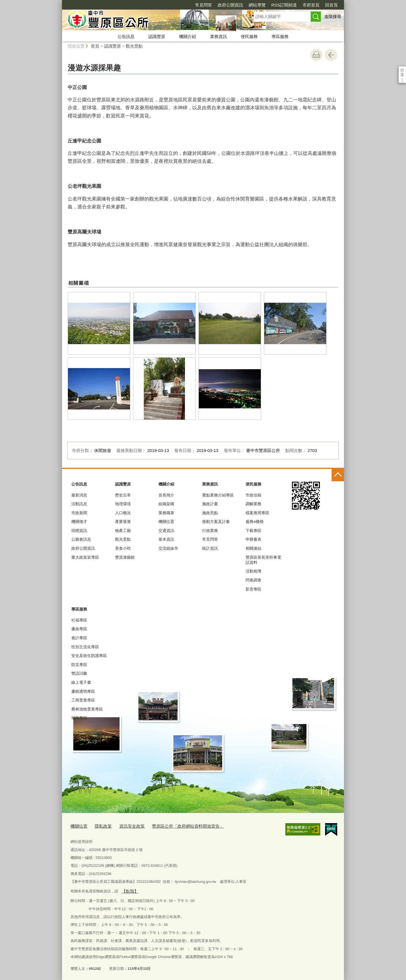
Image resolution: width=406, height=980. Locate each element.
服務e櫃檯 (255, 522)
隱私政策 (100, 826)
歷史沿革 (123, 495)
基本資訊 (166, 539)
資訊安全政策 (126, 826)
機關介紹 (187, 36)
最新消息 (79, 495)
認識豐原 (157, 36)
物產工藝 (123, 531)
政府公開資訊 (198, 5)
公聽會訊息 (81, 539)
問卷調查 (253, 580)
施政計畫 (210, 504)
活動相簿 (253, 571)
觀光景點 (134, 46)
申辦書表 (253, 539)
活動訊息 (79, 504)
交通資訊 (166, 531)
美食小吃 (123, 548)
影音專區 (253, 589)
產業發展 (123, 522)
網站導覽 (225, 5)
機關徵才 (79, 522)
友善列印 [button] (316, 55)
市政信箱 (253, 495)
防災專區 (79, 665)
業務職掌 (166, 513)
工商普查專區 (83, 700)
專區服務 (280, 36)
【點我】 (129, 889)
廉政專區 (79, 629)
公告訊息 (126, 36)
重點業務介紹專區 (218, 495)
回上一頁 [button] (331, 55)
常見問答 (171, 5)
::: (60, 2)
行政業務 (210, 531)
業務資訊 (219, 36)
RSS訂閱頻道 (252, 5)
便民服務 (249, 36)
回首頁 (299, 5)
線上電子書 (81, 682)
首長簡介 (166, 495)
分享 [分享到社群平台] (402, 70)
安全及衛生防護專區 (89, 656)
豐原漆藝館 (125, 557)
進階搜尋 (333, 16)
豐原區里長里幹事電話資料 (263, 560)
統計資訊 (210, 548)
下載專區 (253, 531)
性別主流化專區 (85, 647)
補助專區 (79, 718)
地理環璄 (123, 504)
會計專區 (79, 638)
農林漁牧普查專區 (87, 709)
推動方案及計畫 (216, 522)
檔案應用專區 (257, 513)
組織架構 (166, 504)
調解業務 (253, 504)
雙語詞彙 (79, 673)
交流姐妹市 (168, 548)
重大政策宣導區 (85, 557)
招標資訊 (79, 531)
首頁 (95, 46)
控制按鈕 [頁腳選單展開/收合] (338, 475)
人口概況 (123, 513)
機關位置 (166, 522)
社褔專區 (79, 620)
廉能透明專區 (83, 691)
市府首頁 (279, 5)
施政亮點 (210, 513)
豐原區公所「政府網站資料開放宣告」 (175, 826)
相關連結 (253, 548)
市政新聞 (79, 513)
